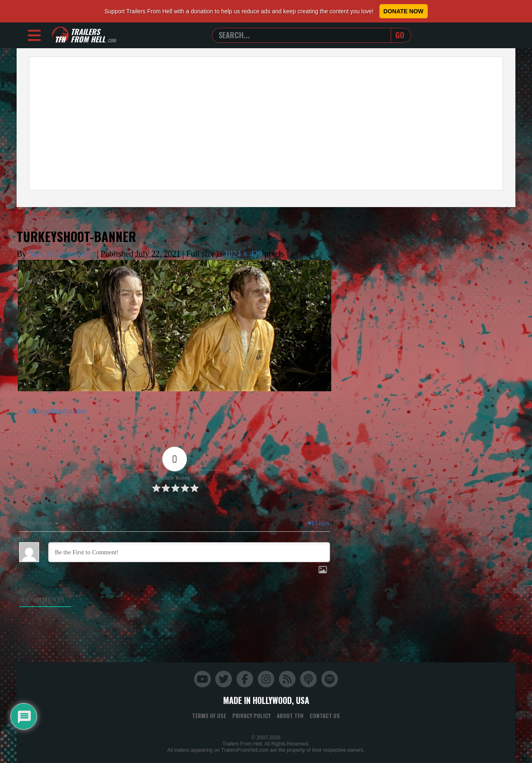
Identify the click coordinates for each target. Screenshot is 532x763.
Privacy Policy (251, 715)
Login (318, 523)
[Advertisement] (266, 123)
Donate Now (404, 11)
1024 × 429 (243, 253)
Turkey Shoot (46, 213)
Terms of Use (209, 715)
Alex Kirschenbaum (61, 253)
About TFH (290, 715)
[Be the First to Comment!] (189, 552)
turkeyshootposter (57, 410)
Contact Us (325, 715)
